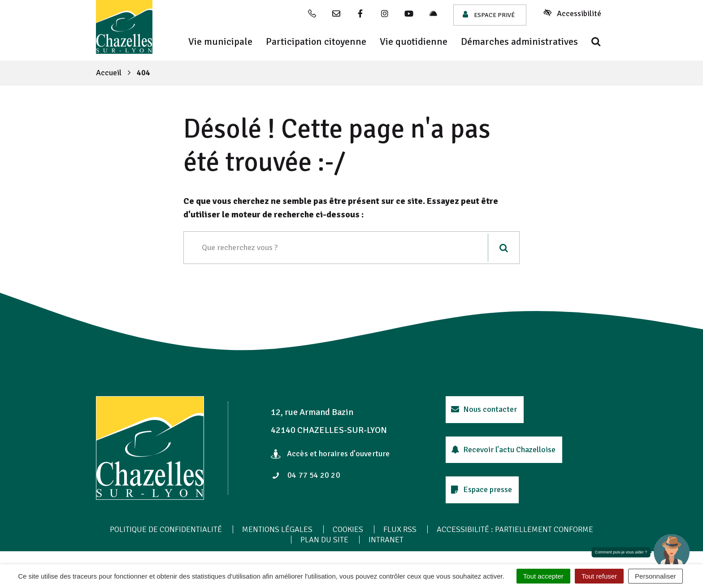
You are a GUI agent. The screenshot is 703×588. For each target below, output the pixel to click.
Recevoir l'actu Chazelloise (503, 450)
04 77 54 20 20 (306, 475)
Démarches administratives (519, 42)
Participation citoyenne (316, 42)
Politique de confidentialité (166, 529)
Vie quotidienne (414, 42)
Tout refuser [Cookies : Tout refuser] (599, 576)
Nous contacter (484, 409)
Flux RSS (400, 529)
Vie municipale (220, 42)
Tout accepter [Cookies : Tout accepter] (543, 576)
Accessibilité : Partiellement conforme (515, 529)
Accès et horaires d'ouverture (330, 454)
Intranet (386, 540)
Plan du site (324, 540)
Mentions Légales (277, 529)
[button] (672, 552)
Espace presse (482, 489)
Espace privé (489, 15)
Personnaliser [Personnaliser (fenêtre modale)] (655, 576)
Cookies (348, 529)
